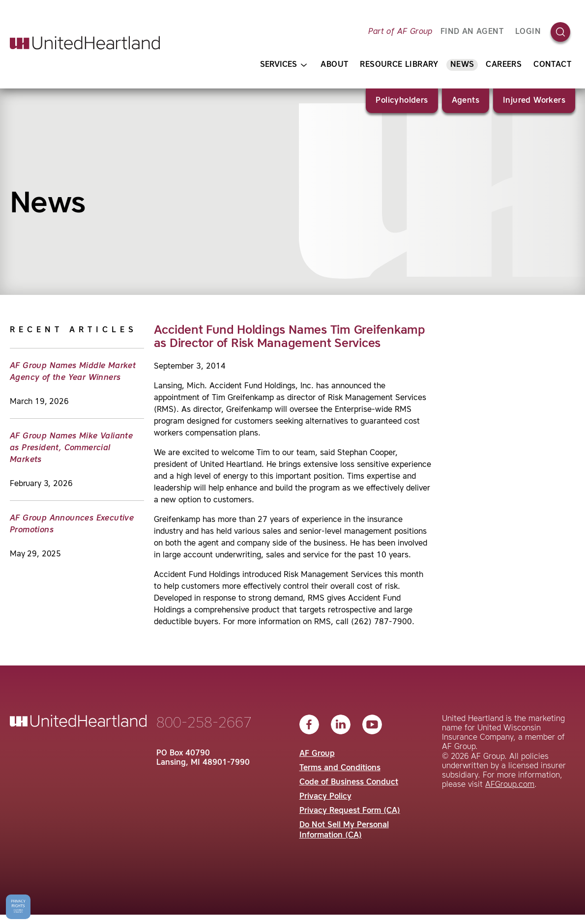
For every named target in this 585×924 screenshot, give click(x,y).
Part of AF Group (400, 32)
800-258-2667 (204, 723)
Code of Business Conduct (349, 782)
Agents (466, 101)
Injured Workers (534, 101)
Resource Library (399, 65)
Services (283, 65)
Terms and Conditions (340, 768)
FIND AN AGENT (472, 32)
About (334, 65)
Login (528, 32)
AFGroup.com (510, 785)
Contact (552, 65)
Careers (504, 65)
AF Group (317, 754)
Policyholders (402, 101)
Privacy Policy (325, 797)
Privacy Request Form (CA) (350, 811)
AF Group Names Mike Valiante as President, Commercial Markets (71, 448)
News (462, 65)
